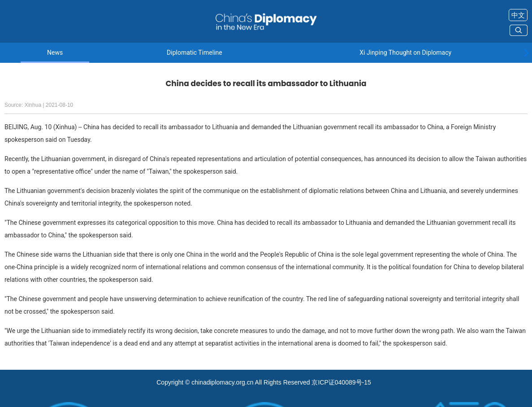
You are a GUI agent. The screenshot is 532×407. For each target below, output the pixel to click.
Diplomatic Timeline (195, 53)
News (55, 53)
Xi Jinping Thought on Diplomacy (405, 53)
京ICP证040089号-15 (341, 382)
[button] (526, 53)
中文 (518, 15)
